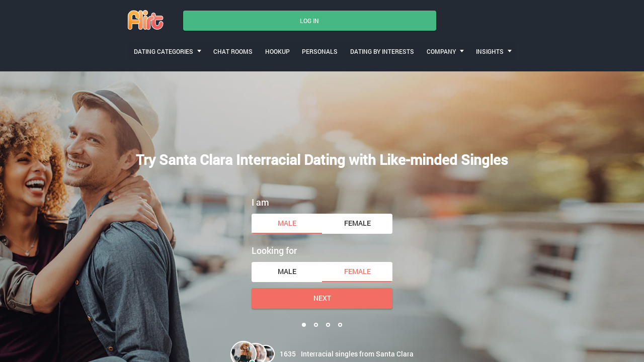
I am (260, 199)
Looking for (274, 248)
